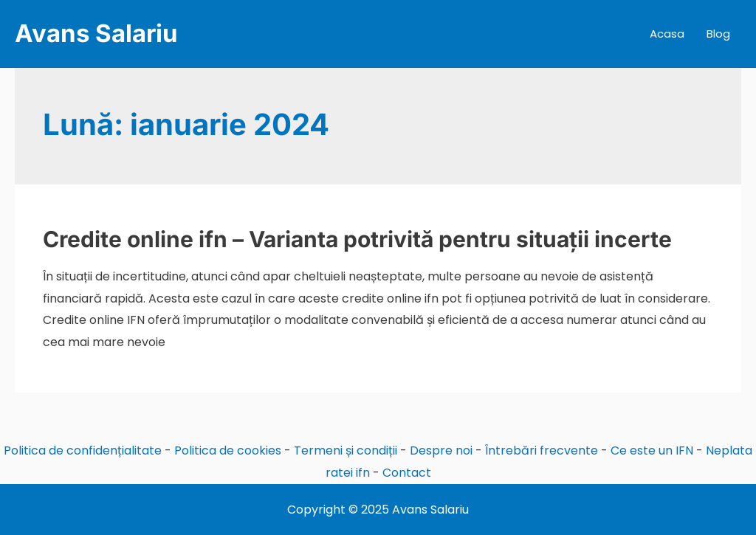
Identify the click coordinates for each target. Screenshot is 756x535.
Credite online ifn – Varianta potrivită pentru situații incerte (357, 239)
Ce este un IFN (652, 451)
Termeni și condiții (346, 451)
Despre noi (441, 451)
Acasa (667, 34)
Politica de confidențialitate (83, 451)
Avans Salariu (96, 33)
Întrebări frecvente (542, 451)
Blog (718, 34)
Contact (407, 473)
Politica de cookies (228, 451)
